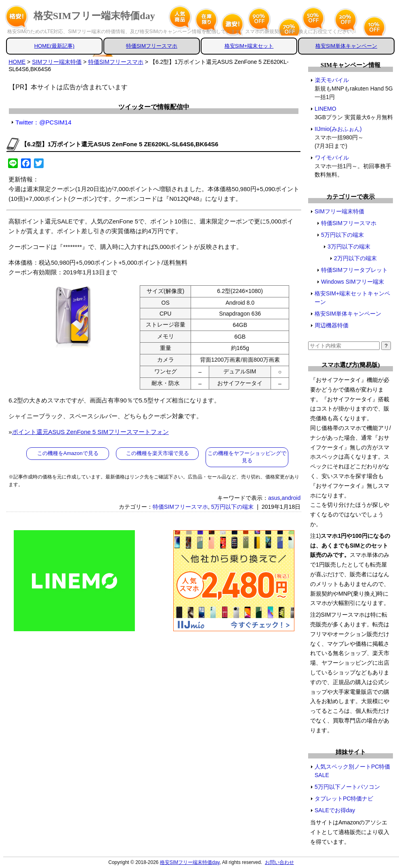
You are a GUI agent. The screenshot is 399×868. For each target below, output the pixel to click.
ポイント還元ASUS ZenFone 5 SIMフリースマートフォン (90, 432)
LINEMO (326, 109)
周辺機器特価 (332, 325)
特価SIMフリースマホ (152, 46)
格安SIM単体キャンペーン (346, 46)
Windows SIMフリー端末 (353, 282)
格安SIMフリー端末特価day (94, 16)
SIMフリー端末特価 (339, 211)
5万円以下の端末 (233, 507)
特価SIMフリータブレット (354, 270)
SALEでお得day (335, 810)
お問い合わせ (279, 862)
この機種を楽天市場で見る (157, 453)
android (291, 498)
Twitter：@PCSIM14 (43, 122)
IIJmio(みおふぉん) (338, 129)
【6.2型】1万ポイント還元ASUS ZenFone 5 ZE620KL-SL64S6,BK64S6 (120, 144)
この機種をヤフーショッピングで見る (247, 457)
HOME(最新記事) (55, 46)
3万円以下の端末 (349, 246)
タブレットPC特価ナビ (344, 798)
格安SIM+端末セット (249, 46)
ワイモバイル (332, 158)
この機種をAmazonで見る (68, 453)
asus (274, 498)
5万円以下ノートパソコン (347, 787)
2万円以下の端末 (355, 258)
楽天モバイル (332, 80)
